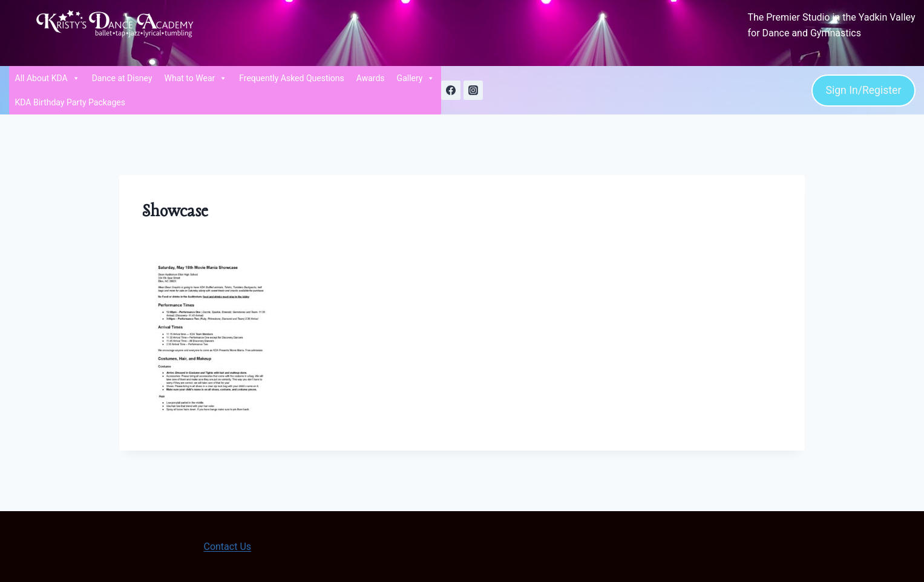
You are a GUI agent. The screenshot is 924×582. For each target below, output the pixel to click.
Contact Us (227, 547)
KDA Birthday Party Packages (70, 102)
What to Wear (196, 78)
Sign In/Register (863, 90)
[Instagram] (473, 90)
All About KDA (48, 78)
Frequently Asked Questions (292, 78)
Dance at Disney (122, 78)
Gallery (416, 78)
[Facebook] (451, 90)
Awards (371, 78)
